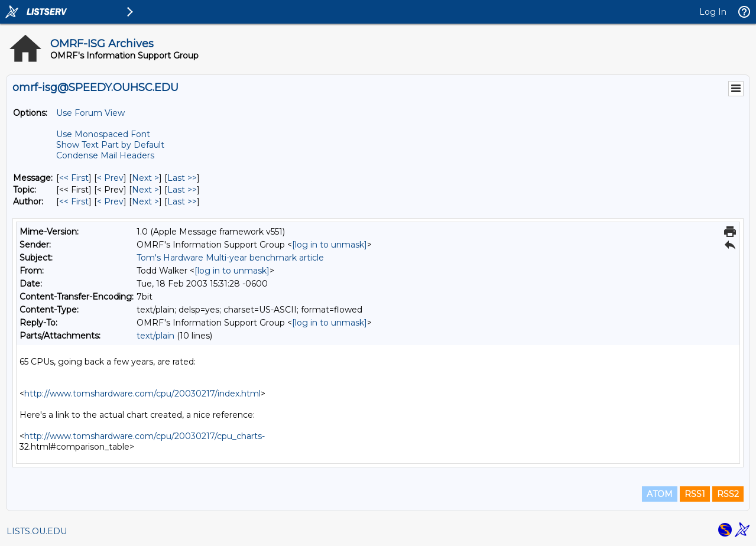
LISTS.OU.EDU (37, 531)
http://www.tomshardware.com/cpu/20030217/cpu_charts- (145, 436)
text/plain (155, 336)
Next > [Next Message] (145, 178)
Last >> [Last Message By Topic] (182, 190)
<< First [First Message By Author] (74, 201)
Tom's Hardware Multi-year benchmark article (230, 258)
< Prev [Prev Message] (110, 178)
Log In (713, 12)
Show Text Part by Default (110, 145)
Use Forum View (90, 113)
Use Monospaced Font (103, 134)
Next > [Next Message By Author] (145, 201)
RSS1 (695, 494)
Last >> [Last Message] (182, 178)
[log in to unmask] (330, 245)
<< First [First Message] (74, 178)
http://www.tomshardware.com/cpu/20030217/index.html (142, 394)
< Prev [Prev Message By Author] (110, 201)
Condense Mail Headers (105, 155)
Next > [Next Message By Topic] (145, 190)
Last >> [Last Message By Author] (182, 201)
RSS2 (728, 494)
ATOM (660, 494)
